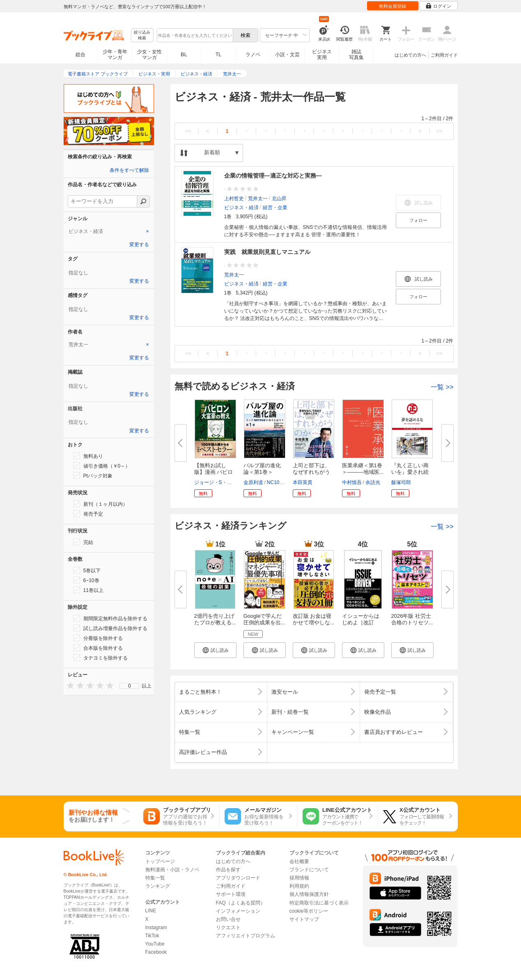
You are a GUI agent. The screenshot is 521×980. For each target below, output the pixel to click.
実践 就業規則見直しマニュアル (267, 252)
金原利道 (253, 482)
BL (184, 54)
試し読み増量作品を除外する (110, 628)
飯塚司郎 (401, 482)
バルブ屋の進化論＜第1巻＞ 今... (262, 472)
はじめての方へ (410, 55)
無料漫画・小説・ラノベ (172, 870)
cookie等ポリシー (309, 911)
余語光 (373, 482)
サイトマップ (304, 919)
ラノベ (253, 55)
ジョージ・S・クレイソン (223, 482)
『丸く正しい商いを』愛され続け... (410, 472)
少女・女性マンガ (149, 55)
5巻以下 (87, 570)
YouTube (155, 944)
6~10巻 (86, 580)
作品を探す (228, 870)
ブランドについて (309, 870)
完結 (83, 542)
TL (218, 55)
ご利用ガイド (444, 55)
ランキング (158, 886)
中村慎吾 (352, 482)
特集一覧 (155, 878)
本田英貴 (303, 482)
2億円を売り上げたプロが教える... (215, 619)
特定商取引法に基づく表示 (319, 903)
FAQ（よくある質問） (241, 903)
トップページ (160, 861)
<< (188, 131)
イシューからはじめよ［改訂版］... (361, 622)
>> (439, 131)
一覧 (442, 387)
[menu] (129, 686)
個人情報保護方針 (309, 894)
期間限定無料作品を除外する (110, 618)
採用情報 (299, 878)
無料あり (88, 456)
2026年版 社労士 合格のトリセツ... (412, 619)
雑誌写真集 (356, 55)
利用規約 (299, 886)
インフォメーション (238, 911)
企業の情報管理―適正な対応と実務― (273, 176)
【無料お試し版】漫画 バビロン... (214, 472)
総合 (80, 55)
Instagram (156, 927)
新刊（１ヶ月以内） (101, 504)
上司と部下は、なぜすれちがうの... (311, 472)
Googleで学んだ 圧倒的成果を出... (264, 619)
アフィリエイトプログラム (246, 936)
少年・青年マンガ (115, 55)
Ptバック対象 (93, 475)
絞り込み (142, 35)
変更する (139, 244)
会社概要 (299, 861)
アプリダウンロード (238, 878)
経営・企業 (275, 208)
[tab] (109, 231)
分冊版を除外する (98, 638)
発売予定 (88, 514)
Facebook (156, 952)
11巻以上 (88, 590)
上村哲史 (234, 199)
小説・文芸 (287, 55)
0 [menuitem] (130, 686)
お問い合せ (228, 919)
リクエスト (228, 927)
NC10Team (279, 482)
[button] (215, 650)
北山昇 (279, 199)
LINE (151, 911)
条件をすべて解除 (129, 170)
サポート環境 (231, 894)
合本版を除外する (98, 648)
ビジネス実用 (322, 55)
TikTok (152, 936)
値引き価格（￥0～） (102, 466)
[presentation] (69, 685)
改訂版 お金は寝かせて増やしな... (314, 619)
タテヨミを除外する (101, 658)
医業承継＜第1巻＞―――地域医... (363, 469)
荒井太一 (258, 199)
